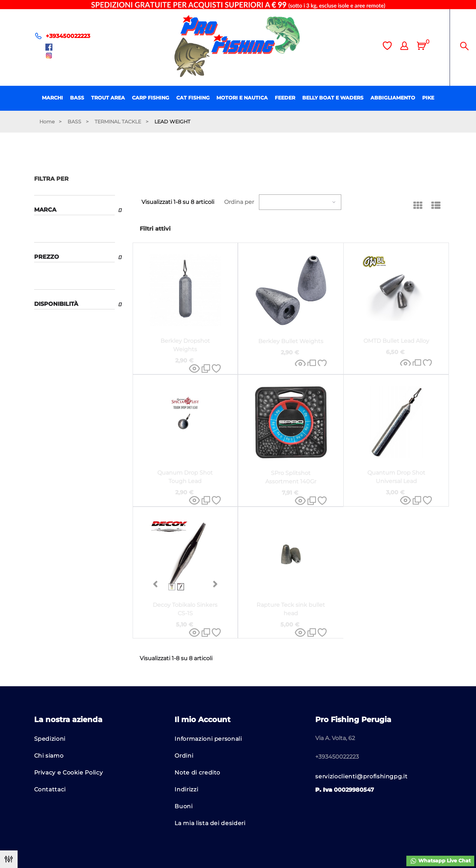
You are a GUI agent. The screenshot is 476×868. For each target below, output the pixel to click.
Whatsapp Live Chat (440, 861)
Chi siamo (49, 756)
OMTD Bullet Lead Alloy (396, 341)
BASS (77, 98)
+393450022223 (68, 36)
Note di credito (197, 773)
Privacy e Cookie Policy (69, 773)
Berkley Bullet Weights (291, 341)
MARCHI (52, 98)
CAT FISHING (193, 98)
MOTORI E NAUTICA (242, 98)
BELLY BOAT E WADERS (333, 98)
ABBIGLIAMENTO (393, 98)
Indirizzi (186, 789)
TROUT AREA (108, 98)
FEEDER (285, 98)
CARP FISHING (151, 98)
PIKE (428, 98)
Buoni (183, 806)
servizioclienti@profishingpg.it (361, 776)
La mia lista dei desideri (210, 823)
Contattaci (50, 789)
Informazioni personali (208, 739)
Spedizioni (50, 739)
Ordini (184, 756)
